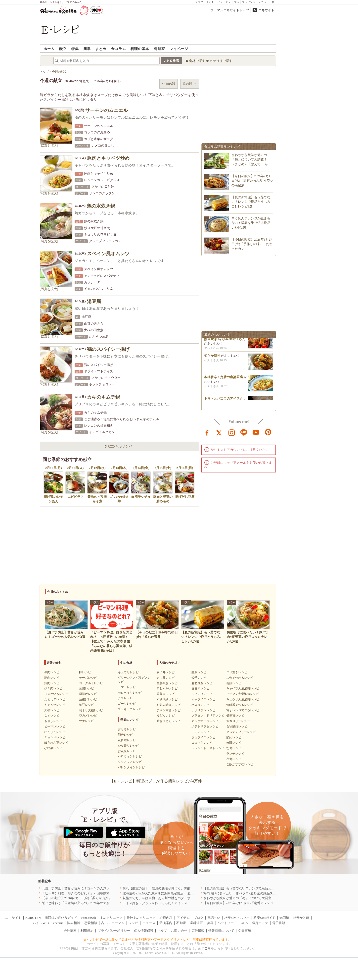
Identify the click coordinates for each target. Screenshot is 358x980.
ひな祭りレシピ (128, 746)
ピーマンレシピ (55, 726)
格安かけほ (301, 918)
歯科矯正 (196, 923)
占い (236, 2)
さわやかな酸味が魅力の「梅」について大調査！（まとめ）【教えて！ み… (251, 159)
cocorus (58, 923)
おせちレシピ (127, 729)
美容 (210, 923)
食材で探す (197, 61)
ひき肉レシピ (53, 688)
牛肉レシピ (52, 672)
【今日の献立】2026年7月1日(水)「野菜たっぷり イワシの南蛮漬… (252, 181)
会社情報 (70, 931)
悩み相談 (74, 923)
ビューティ (224, 2)
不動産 (181, 923)
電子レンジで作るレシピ (243, 710)
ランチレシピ (235, 754)
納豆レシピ (87, 705)
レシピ (133, 923)
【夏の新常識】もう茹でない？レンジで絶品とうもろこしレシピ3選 (251, 202)
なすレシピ (52, 716)
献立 (63, 49)
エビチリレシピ (202, 694)
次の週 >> (190, 84)
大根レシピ (52, 710)
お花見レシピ (127, 751)
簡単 (87, 49)
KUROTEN (33, 918)
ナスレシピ (125, 698)
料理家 (159, 49)
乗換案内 (166, 923)
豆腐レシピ (87, 688)
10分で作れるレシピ (240, 678)
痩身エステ (260, 923)
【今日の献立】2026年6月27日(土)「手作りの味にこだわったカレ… (252, 244)
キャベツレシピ (55, 705)
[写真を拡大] (49, 146)
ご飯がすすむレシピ (240, 764)
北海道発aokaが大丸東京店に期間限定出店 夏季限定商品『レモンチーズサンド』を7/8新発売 (191, 893)
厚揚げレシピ (88, 694)
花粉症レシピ (127, 740)
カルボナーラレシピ (205, 721)
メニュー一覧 (267, 2)
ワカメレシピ (88, 716)
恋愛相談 (91, 923)
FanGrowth (88, 918)
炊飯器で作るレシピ (240, 705)
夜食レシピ (234, 759)
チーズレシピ (88, 678)
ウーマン (118, 923)
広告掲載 (198, 931)
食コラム (119, 49)
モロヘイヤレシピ (130, 693)
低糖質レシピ (235, 716)
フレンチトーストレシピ (208, 748)
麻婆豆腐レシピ (202, 683)
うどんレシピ (166, 716)
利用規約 (87, 931)
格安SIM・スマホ (237, 918)
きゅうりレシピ (55, 737)
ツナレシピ (87, 721)
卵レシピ (85, 672)
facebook (207, 432)
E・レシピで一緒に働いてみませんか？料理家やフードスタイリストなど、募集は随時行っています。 (158, 940)
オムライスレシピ (203, 699)
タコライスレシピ (203, 737)
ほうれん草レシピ (56, 743)
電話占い (214, 918)
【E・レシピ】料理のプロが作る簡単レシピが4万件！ (158, 781)
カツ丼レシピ (166, 678)
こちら (209, 948)
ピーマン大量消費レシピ (243, 694)
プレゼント (249, 2)
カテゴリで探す (221, 61)
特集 (75, 49)
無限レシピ (234, 743)
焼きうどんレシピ (169, 721)
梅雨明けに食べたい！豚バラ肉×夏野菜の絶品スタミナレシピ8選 (250, 893)
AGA (244, 923)
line (244, 432)
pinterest (268, 432)
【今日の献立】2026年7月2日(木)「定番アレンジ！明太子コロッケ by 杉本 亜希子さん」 (267, 903)
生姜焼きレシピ (167, 683)
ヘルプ (162, 931)
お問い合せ (179, 931)
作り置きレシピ (237, 672)
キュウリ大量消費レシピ (243, 699)
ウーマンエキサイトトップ (230, 10)
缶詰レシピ (234, 683)
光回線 (284, 918)
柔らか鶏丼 (212, 358)
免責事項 (245, 931)
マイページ (179, 49)
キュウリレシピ (128, 672)
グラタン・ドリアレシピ (208, 716)
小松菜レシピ (53, 748)
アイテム (183, 918)
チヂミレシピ (200, 732)
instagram (232, 432)
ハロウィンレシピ (130, 756)
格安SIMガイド (265, 918)
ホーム (49, 49)
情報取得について (221, 931)
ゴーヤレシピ (127, 704)
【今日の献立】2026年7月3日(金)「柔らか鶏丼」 (77, 898)
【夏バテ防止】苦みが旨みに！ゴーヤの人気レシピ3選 (81, 888)
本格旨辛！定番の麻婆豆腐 (224, 380)
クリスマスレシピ (130, 762)
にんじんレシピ (55, 732)
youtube (256, 432)
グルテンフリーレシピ (241, 732)
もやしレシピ (53, 721)
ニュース (149, 923)
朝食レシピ (234, 748)
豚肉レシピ (52, 678)
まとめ (101, 49)
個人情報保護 (144, 931)
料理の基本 (140, 49)
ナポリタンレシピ (203, 710)
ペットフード (227, 923)
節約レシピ (234, 737)
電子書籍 (279, 923)
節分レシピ (125, 735)
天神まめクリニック (141, 918)
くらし (210, 2)
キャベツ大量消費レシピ (243, 688)
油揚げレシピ (88, 699)
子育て (200, 2)
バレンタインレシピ (131, 767)
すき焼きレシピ (167, 699)
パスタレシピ (200, 705)
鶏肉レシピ (52, 683)
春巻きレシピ (200, 688)
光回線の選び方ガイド (61, 918)
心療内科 (166, 918)
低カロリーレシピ (238, 721)
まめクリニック (111, 918)
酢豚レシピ (199, 672)
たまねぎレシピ (55, 699)
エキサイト (266, 10)
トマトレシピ (127, 687)
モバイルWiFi (39, 923)
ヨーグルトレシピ (91, 683)
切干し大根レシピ (91, 710)
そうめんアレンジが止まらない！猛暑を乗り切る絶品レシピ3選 (251, 223)
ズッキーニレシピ (130, 709)
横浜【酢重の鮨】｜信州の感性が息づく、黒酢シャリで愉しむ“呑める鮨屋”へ (179, 888)
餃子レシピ (199, 678)
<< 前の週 (169, 84)
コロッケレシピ (202, 743)
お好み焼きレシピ (169, 705)
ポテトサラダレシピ (205, 726)
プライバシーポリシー (114, 931)
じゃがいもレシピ (56, 694)
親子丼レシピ (166, 672)
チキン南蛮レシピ (169, 710)
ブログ (199, 918)
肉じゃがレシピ (167, 688)
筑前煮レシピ (166, 694)
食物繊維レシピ (237, 726)
